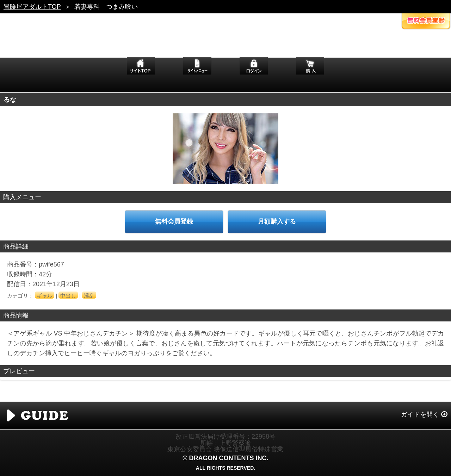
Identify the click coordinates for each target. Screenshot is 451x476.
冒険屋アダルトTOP (32, 7)
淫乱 (89, 296)
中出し (68, 296)
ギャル (45, 296)
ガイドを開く (420, 414)
